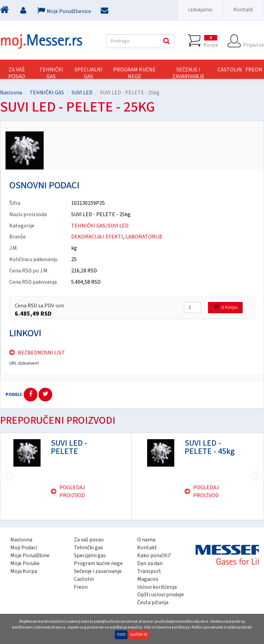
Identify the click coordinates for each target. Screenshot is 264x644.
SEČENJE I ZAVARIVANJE (188, 73)
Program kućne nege (98, 563)
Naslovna (11, 93)
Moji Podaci (24, 548)
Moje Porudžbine (30, 555)
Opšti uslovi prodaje (161, 595)
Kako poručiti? (154, 555)
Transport (149, 571)
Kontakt (243, 10)
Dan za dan (150, 563)
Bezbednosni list (41, 353)
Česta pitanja (153, 602)
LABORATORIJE (144, 237)
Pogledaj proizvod (72, 491)
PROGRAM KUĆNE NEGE (134, 73)
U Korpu (225, 307)
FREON (254, 70)
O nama (146, 540)
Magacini (148, 579)
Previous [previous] (257, 476)
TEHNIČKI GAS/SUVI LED (100, 226)
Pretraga (166, 41)
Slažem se (139, 635)
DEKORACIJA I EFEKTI (97, 237)
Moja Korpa (24, 571)
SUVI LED (82, 93)
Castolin (84, 579)
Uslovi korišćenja (157, 587)
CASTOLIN (230, 70)
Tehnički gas (89, 548)
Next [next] (7, 476)
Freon (81, 587)
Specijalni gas (90, 555)
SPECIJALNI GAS (89, 73)
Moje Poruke (25, 563)
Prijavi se (254, 41)
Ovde (121, 635)
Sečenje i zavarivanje (98, 571)
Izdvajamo (200, 10)
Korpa (211, 41)
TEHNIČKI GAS (51, 73)
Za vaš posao (17, 73)
